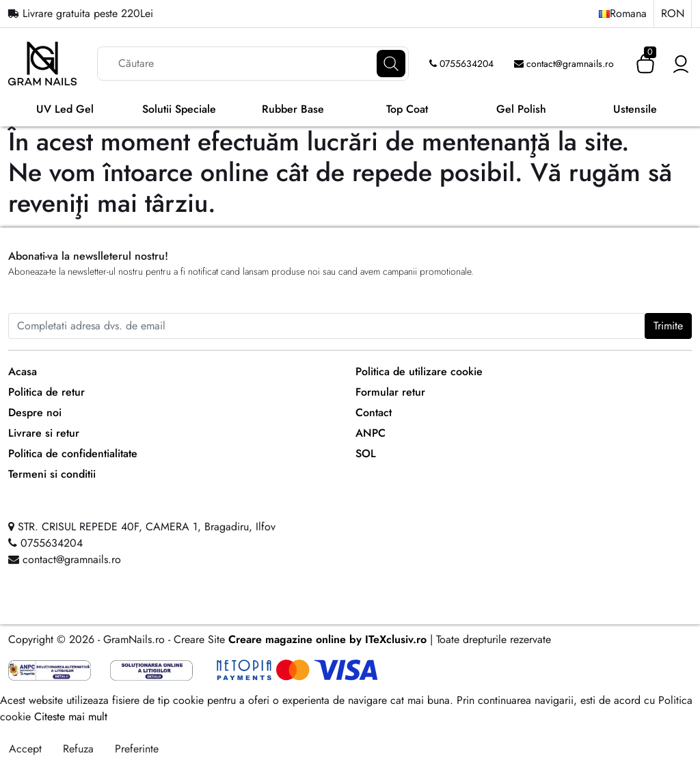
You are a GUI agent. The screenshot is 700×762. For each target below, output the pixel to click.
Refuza (78, 749)
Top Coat (407, 109)
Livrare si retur (44, 433)
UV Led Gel (65, 109)
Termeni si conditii (52, 474)
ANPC (371, 433)
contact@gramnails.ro (564, 64)
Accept (25, 749)
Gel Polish (521, 109)
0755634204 (461, 64)
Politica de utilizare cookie (419, 371)
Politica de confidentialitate (73, 453)
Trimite (668, 326)
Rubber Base (293, 109)
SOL (366, 453)
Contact (374, 412)
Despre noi (35, 412)
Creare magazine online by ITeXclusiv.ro (327, 639)
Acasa (23, 371)
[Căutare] (391, 64)
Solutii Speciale (179, 109)
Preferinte (137, 749)
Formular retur (390, 392)
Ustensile (635, 109)
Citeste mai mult (71, 717)
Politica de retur (46, 392)
